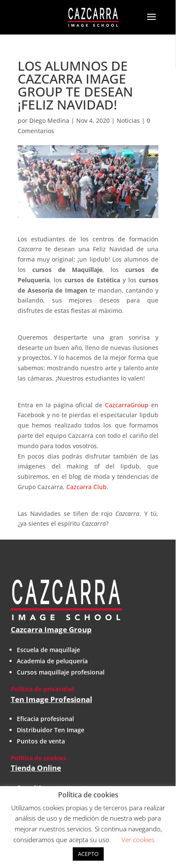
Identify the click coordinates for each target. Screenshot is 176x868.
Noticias (128, 120)
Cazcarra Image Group (51, 629)
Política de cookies (39, 758)
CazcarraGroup (127, 405)
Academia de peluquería (52, 661)
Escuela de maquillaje (48, 650)
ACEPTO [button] (88, 854)
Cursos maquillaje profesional (61, 672)
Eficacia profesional (45, 719)
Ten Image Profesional (51, 699)
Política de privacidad (43, 689)
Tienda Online (36, 768)
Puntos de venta (41, 741)
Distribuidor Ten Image (51, 730)
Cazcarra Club (86, 487)
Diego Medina (49, 120)
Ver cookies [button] (138, 840)
